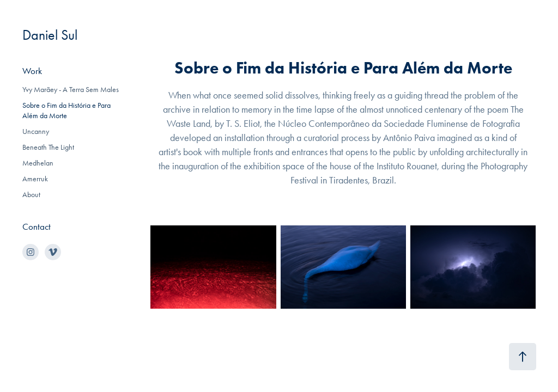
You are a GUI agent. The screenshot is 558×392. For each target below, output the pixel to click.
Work (32, 71)
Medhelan (38, 163)
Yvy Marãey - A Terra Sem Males (71, 90)
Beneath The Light (48, 147)
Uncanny (36, 131)
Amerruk (35, 179)
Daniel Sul (50, 35)
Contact (37, 226)
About (31, 195)
